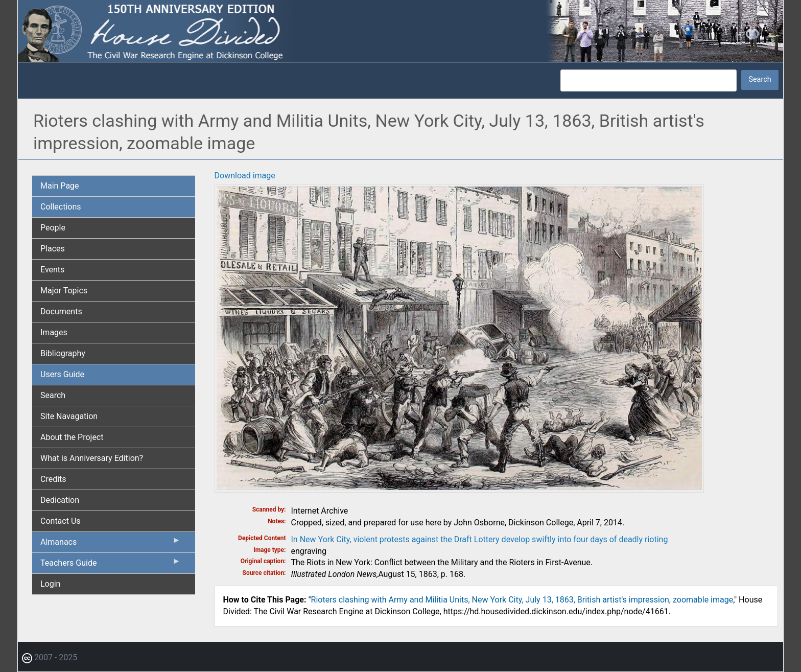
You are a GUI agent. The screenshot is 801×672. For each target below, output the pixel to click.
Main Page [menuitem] (60, 186)
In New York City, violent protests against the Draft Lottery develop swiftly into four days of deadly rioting (480, 539)
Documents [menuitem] (61, 311)
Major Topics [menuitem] (64, 291)
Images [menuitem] (54, 332)
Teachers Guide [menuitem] (111, 565)
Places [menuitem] (53, 249)
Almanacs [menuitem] (111, 544)
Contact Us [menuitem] (61, 521)
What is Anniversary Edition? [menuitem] (92, 458)
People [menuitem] (53, 228)
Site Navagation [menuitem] (69, 416)
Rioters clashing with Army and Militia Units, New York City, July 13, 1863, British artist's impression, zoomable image (522, 600)
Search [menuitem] (53, 395)
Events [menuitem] (52, 270)
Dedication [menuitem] (60, 500)
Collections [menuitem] (61, 207)
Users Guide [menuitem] (62, 374)
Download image (245, 176)
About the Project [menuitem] (72, 437)
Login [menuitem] (50, 584)
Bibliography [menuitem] (63, 353)
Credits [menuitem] (53, 479)
